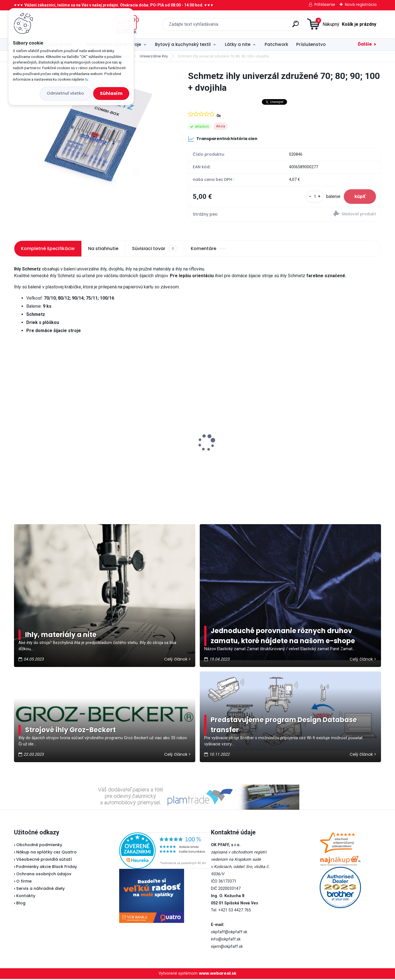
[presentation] (18, 435)
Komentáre (208, 250)
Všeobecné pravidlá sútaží (44, 860)
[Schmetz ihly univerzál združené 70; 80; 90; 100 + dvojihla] (92, 129)
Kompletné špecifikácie (48, 250)
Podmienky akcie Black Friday (45, 868)
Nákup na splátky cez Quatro (46, 853)
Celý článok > (177, 660)
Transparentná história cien (223, 139)
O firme (24, 882)
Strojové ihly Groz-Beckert (70, 731)
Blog (21, 904)
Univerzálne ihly (154, 56)
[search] (256, 26)
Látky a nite (238, 44)
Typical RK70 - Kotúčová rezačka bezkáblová (239, 427)
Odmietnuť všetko (65, 93)
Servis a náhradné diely (40, 890)
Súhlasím (111, 93)
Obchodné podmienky (39, 846)
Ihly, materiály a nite (61, 636)
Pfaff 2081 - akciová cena (138, 428)
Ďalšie (365, 44)
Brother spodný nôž (39, 448)
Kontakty (26, 897)
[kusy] (313, 197)
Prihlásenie (325, 4)
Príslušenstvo (311, 44)
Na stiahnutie (103, 250)
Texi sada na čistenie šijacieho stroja (337, 435)
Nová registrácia (361, 4)
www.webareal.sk (218, 974)
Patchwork (276, 44)
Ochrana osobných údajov (44, 875)
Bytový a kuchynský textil (183, 44)
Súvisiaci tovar (154, 250)
